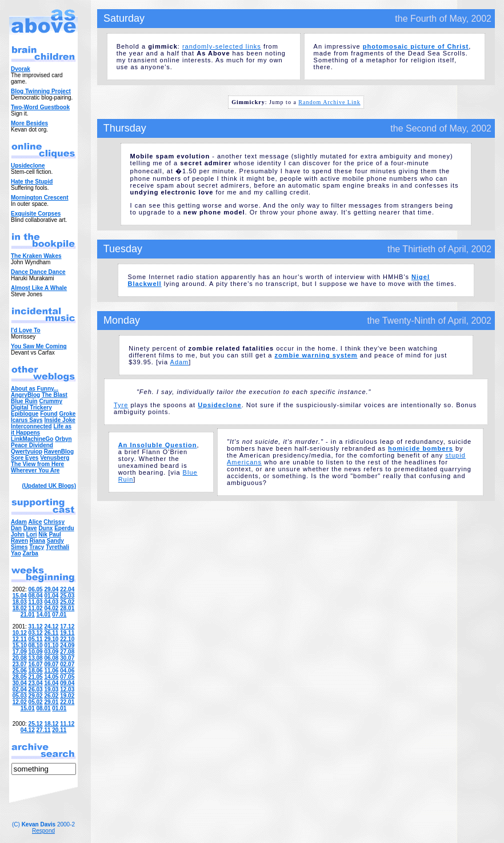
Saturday (124, 18)
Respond (43, 831)
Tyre (121, 405)
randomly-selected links (222, 46)
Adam (180, 362)
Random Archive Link (329, 102)
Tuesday (123, 249)
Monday (122, 320)
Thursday (125, 128)
